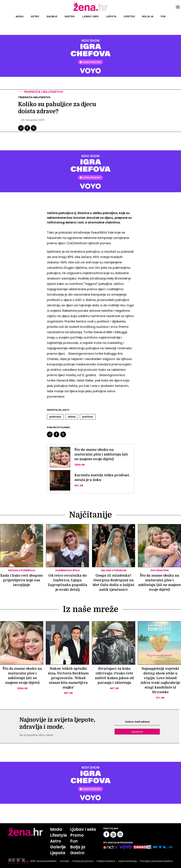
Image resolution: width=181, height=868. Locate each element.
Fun (163, 16)
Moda (20, 16)
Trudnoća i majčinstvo (43, 92)
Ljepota (111, 16)
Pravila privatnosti (83, 861)
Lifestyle (129, 16)
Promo (77, 835)
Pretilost (88, 417)
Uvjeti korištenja (128, 861)
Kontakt (65, 861)
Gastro (70, 16)
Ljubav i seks (90, 16)
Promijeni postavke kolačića (156, 861)
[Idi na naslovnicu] (91, 11)
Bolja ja (148, 16)
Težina (72, 417)
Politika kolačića (106, 861)
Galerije (52, 16)
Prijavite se (137, 732)
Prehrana (55, 417)
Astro (35, 16)
